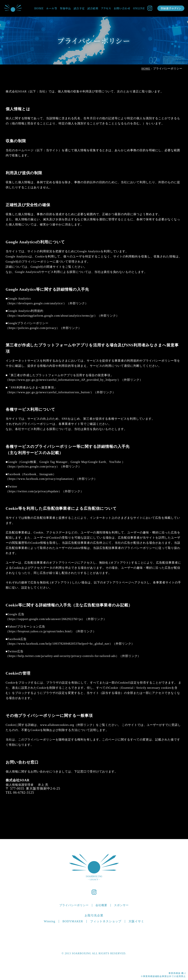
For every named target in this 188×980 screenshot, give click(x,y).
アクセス (106, 8)
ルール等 (52, 8)
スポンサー (121, 905)
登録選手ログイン (171, 8)
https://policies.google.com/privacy (33, 328)
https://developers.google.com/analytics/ (36, 303)
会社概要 (101, 905)
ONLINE (139, 8)
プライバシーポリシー (74, 905)
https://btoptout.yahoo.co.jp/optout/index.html (40, 631)
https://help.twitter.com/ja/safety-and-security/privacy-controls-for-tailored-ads (62, 656)
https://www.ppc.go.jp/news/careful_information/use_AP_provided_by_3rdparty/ (63, 380)
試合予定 (79, 8)
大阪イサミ (136, 921)
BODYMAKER (73, 921)
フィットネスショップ (106, 921)
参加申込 (65, 8)
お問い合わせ (122, 8)
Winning (50, 921)
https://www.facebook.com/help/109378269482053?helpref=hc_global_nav (59, 644)
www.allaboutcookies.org (57, 725)
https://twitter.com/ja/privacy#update (34, 491)
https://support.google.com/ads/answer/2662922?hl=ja (45, 619)
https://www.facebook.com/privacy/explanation (41, 479)
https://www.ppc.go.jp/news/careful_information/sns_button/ (50, 392)
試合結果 (93, 8)
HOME (39, 8)
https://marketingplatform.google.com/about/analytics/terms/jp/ (52, 316)
